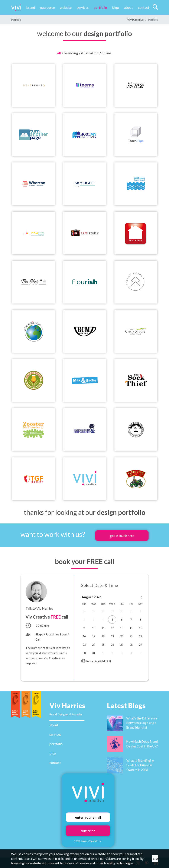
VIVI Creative (135, 20)
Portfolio (100, 7)
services (55, 734)
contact (55, 763)
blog (53, 753)
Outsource (47, 7)
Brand (31, 7)
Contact (144, 7)
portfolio (56, 744)
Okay (156, 859)
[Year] (98, 597)
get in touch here (122, 536)
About (128, 7)
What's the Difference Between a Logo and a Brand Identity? (142, 723)
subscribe (88, 831)
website (66, 7)
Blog (116, 7)
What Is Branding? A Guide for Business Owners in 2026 (140, 765)
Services (83, 7)
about (54, 725)
